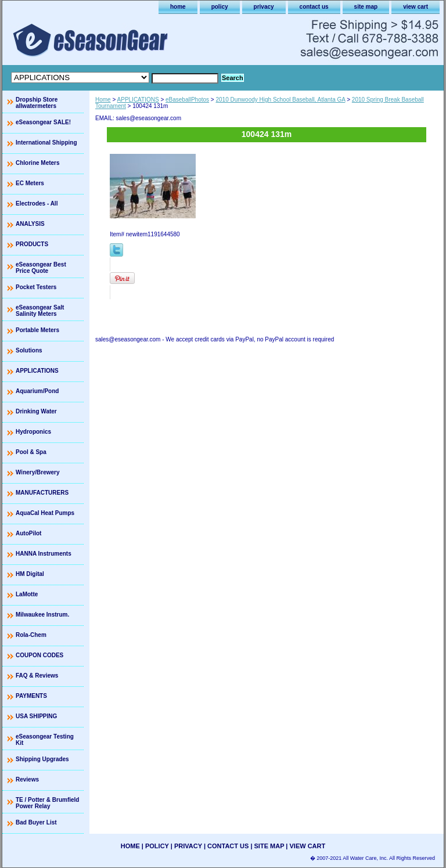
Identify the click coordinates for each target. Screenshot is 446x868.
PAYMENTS (31, 696)
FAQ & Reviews (37, 676)
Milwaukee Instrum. (42, 615)
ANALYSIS (30, 224)
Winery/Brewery (38, 472)
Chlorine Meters (38, 163)
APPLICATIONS (138, 100)
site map (366, 7)
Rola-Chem (31, 635)
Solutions (29, 350)
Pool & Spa (31, 452)
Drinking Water (36, 411)
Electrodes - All (37, 204)
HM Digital (30, 574)
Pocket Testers (36, 287)
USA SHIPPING (36, 716)
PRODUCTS (32, 244)
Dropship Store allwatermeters (37, 103)
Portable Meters (37, 330)
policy (220, 7)
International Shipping (46, 143)
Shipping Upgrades (42, 759)
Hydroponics (33, 432)
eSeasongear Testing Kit (45, 740)
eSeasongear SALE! (43, 122)
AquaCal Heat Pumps (45, 513)
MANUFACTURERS (42, 493)
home (178, 7)
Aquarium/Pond (37, 391)
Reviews (27, 779)
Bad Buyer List (36, 822)
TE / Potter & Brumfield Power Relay (47, 803)
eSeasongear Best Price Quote (41, 268)
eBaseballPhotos (187, 100)
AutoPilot (28, 533)
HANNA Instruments (44, 554)
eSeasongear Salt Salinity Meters (40, 311)
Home (103, 100)
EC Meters (30, 183)
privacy (264, 7)
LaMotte (27, 594)
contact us (314, 7)
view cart (416, 7)
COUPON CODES (39, 655)
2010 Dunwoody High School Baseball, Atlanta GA (280, 100)
